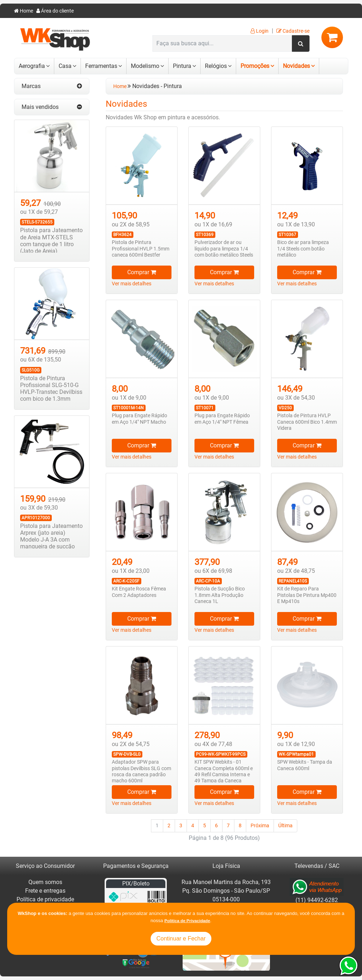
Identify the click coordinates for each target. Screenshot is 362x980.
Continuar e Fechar (181, 938)
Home (24, 11)
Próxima (260, 826)
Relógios (216, 66)
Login (260, 31)
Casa (65, 66)
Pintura (182, 66)
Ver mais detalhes (132, 284)
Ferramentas (101, 66)
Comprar (142, 272)
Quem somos (45, 882)
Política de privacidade (45, 899)
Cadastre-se (293, 31)
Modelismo (145, 66)
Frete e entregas (45, 891)
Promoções (255, 66)
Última (285, 826)
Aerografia (32, 66)
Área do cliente (55, 11)
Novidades (296, 66)
